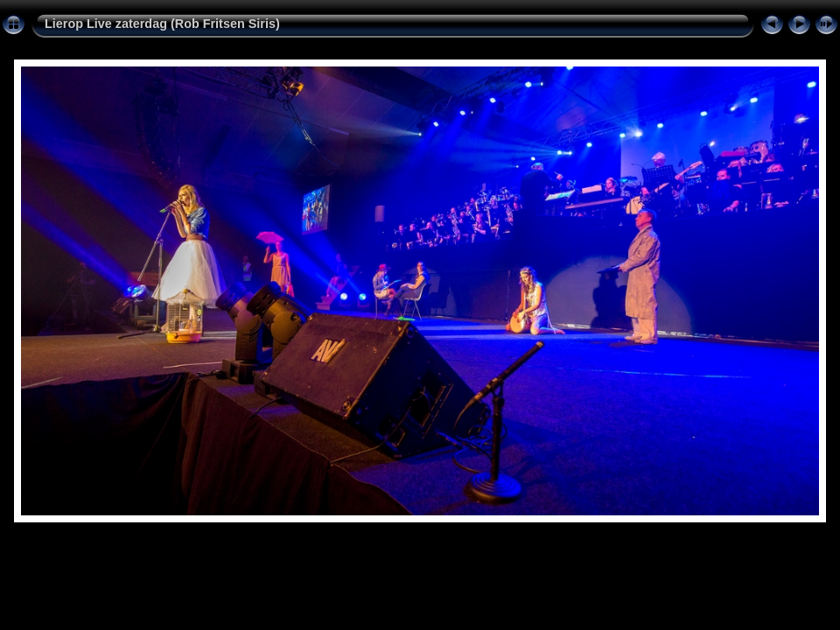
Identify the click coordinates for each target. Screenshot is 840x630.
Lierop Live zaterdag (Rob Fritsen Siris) (162, 24)
